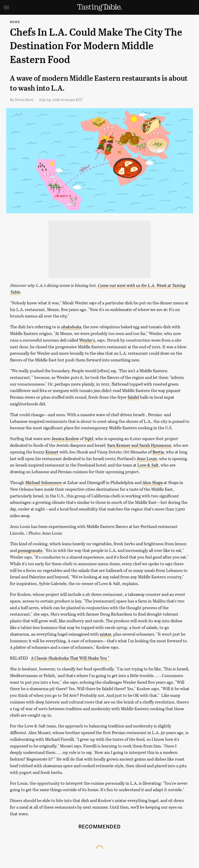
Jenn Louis (147, 459)
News (15, 22)
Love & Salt (148, 465)
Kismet (52, 452)
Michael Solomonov (44, 482)
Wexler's (87, 340)
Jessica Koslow (65, 438)
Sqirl (89, 438)
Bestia (158, 452)
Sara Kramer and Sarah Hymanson (139, 445)
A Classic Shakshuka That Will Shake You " (70, 658)
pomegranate (30, 550)
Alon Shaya (153, 482)
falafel (133, 397)
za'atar (105, 634)
